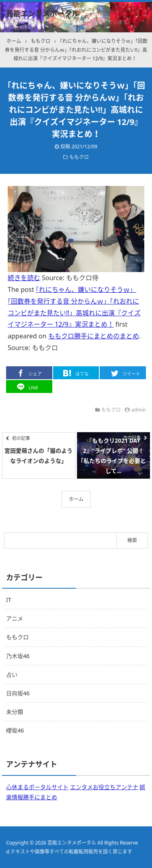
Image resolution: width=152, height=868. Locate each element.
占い (12, 675)
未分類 (15, 712)
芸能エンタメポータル (43, 13)
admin (139, 410)
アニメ (15, 618)
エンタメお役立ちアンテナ (104, 787)
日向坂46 (18, 693)
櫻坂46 (15, 730)
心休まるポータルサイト (37, 787)
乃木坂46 (18, 656)
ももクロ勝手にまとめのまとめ (94, 336)
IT (9, 600)
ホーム (76, 499)
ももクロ (79, 157)
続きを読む (24, 278)
